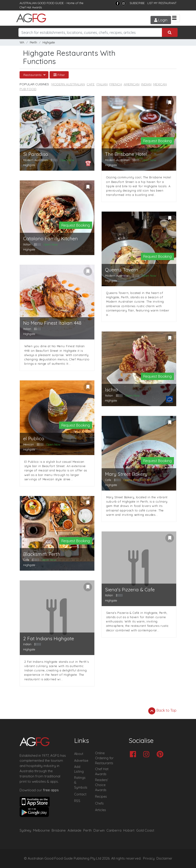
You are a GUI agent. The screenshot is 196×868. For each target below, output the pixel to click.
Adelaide (74, 830)
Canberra (114, 830)
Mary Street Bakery (126, 474)
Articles (101, 810)
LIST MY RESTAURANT (162, 3)
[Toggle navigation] (174, 18)
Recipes (101, 797)
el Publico (34, 439)
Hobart (129, 830)
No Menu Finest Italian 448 (52, 323)
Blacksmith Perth (42, 554)
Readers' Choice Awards (102, 785)
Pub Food (28, 89)
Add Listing (79, 769)
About (79, 754)
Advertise (81, 761)
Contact (80, 794)
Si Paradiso (36, 154)
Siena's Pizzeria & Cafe (130, 590)
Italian (102, 84)
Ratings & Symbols (81, 783)
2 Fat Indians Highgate (49, 639)
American (132, 84)
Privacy (149, 858)
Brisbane (59, 830)
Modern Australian (68, 84)
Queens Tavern (122, 270)
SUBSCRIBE (137, 3)
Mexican (160, 84)
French (116, 84)
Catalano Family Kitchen (50, 239)
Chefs (99, 803)
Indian (146, 84)
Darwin (99, 830)
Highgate (49, 42)
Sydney (25, 830)
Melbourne (41, 830)
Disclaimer (164, 858)
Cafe (91, 84)
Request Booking (157, 141)
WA (22, 42)
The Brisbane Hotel (126, 154)
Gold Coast (145, 830)
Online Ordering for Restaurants (104, 758)
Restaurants (33, 75)
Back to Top (162, 711)
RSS (77, 801)
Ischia (111, 390)
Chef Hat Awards (31, 7)
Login (161, 20)
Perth (33, 42)
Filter (59, 75)
